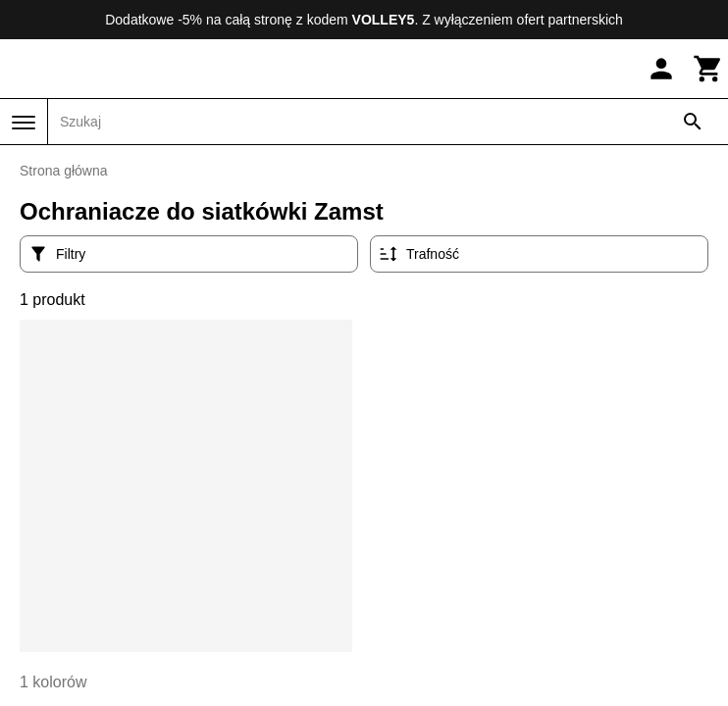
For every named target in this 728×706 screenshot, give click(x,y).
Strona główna (64, 171)
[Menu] (24, 123)
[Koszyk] (708, 69)
